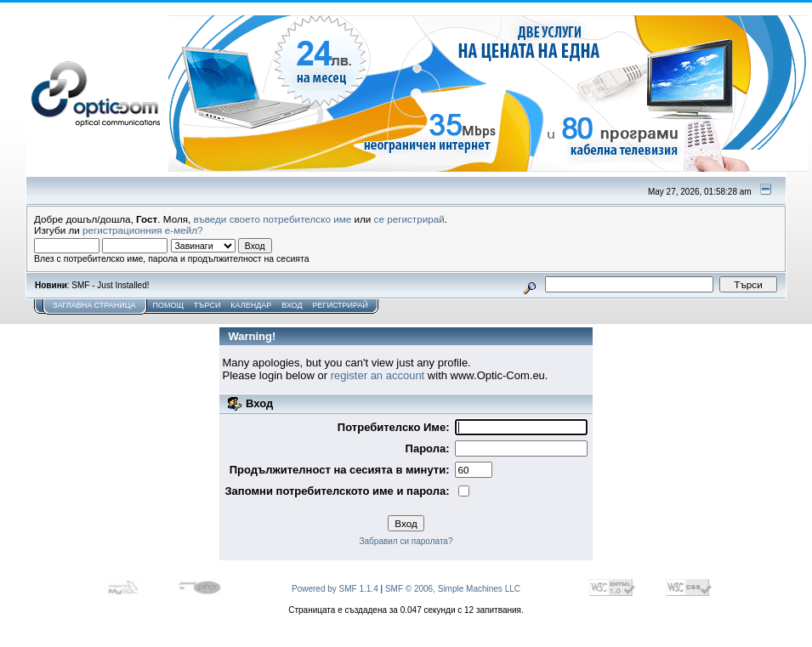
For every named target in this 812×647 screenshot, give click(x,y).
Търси (207, 305)
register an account (378, 375)
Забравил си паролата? (406, 541)
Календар (251, 305)
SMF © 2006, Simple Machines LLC (453, 589)
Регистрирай (341, 305)
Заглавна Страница (94, 305)
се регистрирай (409, 219)
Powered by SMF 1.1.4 (335, 589)
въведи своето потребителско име (273, 219)
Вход (292, 305)
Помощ (168, 305)
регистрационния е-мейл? (143, 230)
